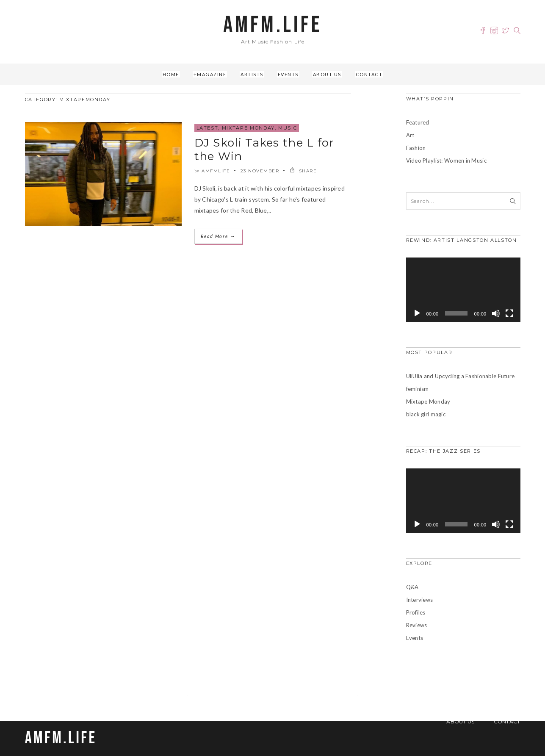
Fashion (416, 148)
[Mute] (496, 313)
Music (288, 128)
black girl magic (426, 414)
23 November (260, 171)
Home (171, 74)
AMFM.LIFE (272, 25)
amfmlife (216, 171)
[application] (463, 290)
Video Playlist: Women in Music (446, 161)
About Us (327, 74)
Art (410, 135)
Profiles (416, 612)
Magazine (212, 74)
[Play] (417, 313)
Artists (252, 74)
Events (288, 74)
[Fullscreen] (509, 313)
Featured (418, 122)
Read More (218, 236)
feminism (418, 389)
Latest (207, 128)
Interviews (420, 600)
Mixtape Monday (248, 128)
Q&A (412, 587)
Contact (369, 74)
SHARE (303, 171)
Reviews (417, 625)
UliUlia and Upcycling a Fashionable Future (461, 376)
